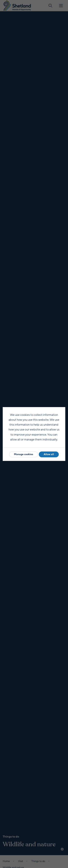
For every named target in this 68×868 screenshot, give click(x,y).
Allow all (49, 454)
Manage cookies (23, 454)
